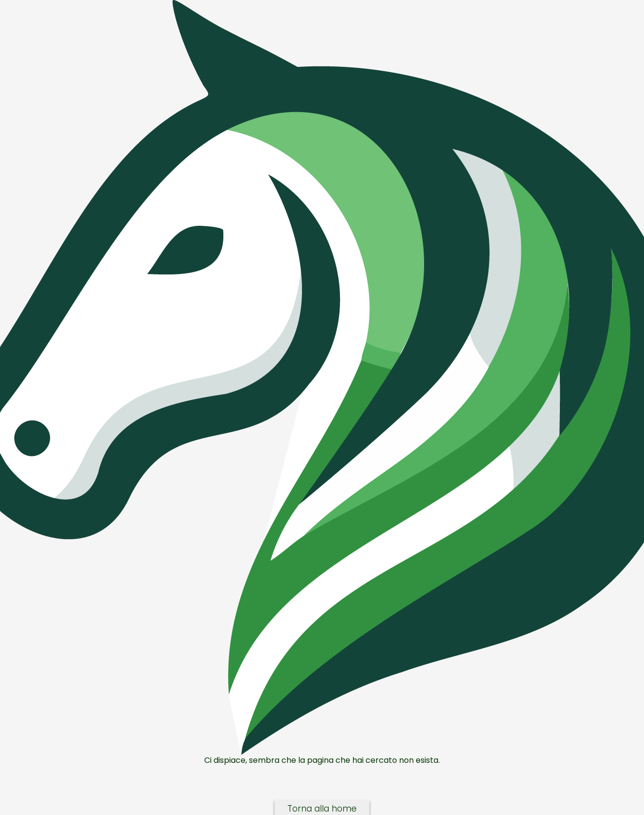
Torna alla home (322, 809)
